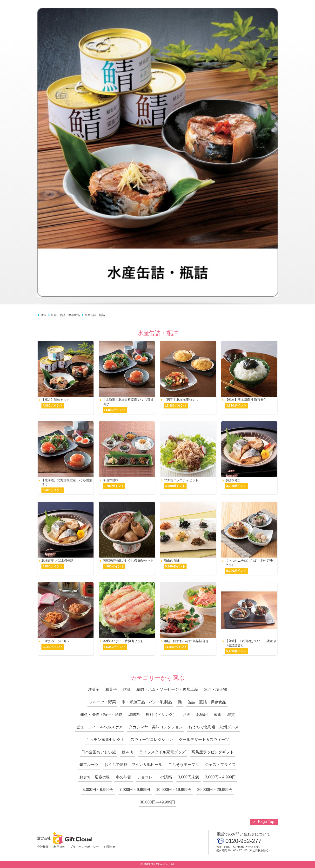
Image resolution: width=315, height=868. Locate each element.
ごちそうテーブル (184, 765)
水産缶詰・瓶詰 (95, 315)
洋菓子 (94, 689)
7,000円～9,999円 (135, 790)
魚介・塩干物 (215, 689)
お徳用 (202, 714)
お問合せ (110, 847)
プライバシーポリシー (84, 847)
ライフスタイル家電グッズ (162, 752)
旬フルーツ (89, 765)
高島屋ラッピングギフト (213, 752)
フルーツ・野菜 (102, 702)
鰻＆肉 (127, 752)
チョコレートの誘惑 (154, 777)
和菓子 (111, 689)
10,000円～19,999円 (174, 790)
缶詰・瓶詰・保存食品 (65, 315)
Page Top (266, 822)
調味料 (134, 714)
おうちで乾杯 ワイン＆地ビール (133, 765)
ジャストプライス (220, 765)
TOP (43, 315)
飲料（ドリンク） (161, 714)
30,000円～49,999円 (158, 802)
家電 (217, 714)
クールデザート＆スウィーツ (204, 740)
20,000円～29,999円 (215, 790)
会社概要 (43, 847)
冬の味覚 (124, 777)
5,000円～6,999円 (98, 790)
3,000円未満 (188, 777)
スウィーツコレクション (152, 740)
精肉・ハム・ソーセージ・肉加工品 (167, 689)
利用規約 (59, 847)
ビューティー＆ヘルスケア (100, 727)
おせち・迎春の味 (95, 777)
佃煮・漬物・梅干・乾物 (101, 714)
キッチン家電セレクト (105, 740)
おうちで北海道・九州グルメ (214, 727)
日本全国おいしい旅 (99, 752)
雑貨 (231, 714)
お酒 (187, 714)
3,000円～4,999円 (220, 777)
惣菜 (127, 689)
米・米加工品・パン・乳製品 (147, 702)
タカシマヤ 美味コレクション (156, 727)
